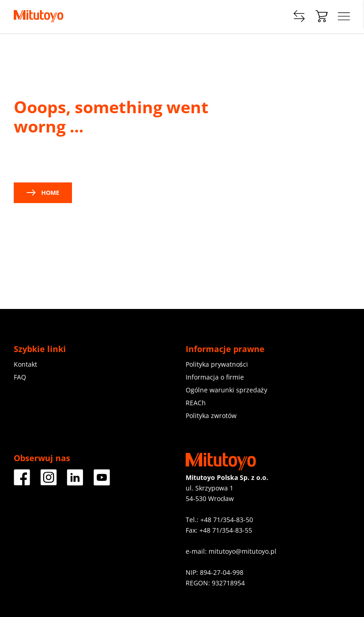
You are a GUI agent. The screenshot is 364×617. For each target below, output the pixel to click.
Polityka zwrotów (211, 416)
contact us (104, 159)
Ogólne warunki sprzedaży (226, 390)
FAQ (20, 377)
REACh (196, 403)
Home (43, 193)
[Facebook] (22, 482)
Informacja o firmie (215, 377)
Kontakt (25, 364)
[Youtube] (102, 482)
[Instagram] (49, 482)
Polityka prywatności (217, 364)
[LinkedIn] (75, 482)
